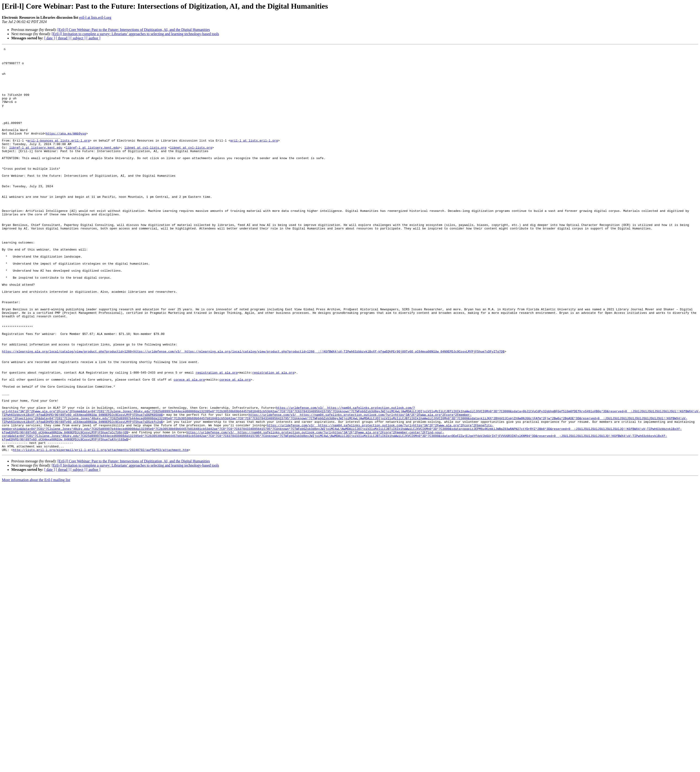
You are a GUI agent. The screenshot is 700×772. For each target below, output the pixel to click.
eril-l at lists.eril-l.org (95, 17)
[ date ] (50, 38)
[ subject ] (78, 38)
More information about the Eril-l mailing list (36, 561)
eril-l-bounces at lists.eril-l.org (58, 159)
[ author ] (93, 38)
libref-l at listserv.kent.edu (36, 168)
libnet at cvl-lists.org (145, 168)
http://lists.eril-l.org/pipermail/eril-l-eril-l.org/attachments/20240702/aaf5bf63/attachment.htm (101, 531)
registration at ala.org (217, 438)
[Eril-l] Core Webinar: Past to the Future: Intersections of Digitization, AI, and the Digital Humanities (134, 30)
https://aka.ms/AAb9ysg (66, 151)
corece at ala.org (189, 446)
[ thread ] (63, 38)
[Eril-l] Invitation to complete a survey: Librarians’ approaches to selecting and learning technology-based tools (135, 34)
